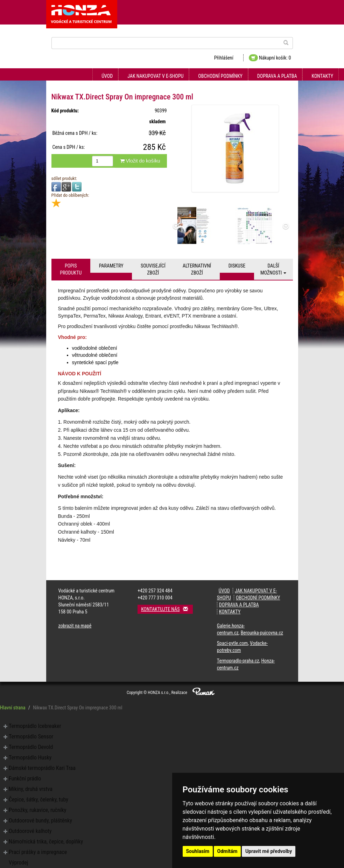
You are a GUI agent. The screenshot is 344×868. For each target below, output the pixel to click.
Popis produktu (71, 269)
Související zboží (153, 269)
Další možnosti (273, 269)
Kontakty (322, 76)
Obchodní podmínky (220, 76)
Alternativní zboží (197, 269)
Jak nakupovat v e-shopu (155, 76)
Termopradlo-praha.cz (238, 661)
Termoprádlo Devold (31, 747)
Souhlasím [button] (198, 851)
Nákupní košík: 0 (270, 58)
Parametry (111, 266)
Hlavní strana (13, 708)
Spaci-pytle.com (232, 643)
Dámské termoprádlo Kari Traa (42, 768)
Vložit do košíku (140, 161)
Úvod (107, 76)
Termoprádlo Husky (30, 758)
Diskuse (237, 266)
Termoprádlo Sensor (31, 737)
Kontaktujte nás (167, 609)
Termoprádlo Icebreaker (35, 726)
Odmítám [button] (227, 851)
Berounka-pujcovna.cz (262, 633)
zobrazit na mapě (75, 626)
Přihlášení (224, 58)
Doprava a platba (277, 76)
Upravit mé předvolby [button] (269, 851)
